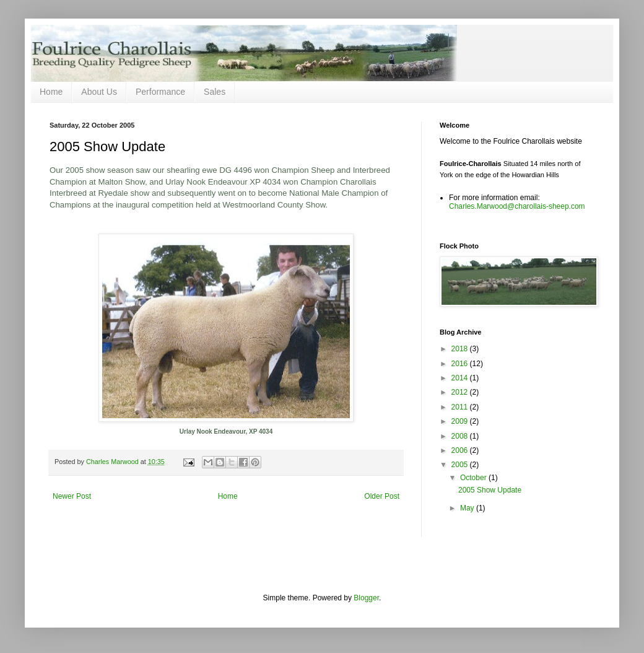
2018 (461, 349)
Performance (160, 92)
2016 (461, 364)
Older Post (382, 496)
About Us (99, 92)
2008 (461, 436)
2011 (461, 407)
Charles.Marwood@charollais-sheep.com (517, 206)
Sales (215, 92)
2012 (461, 392)
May (468, 508)
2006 (461, 450)
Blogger (366, 598)
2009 (461, 421)
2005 (461, 465)
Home (51, 92)
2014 (461, 378)
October (474, 478)
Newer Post (72, 496)
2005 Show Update (490, 490)
